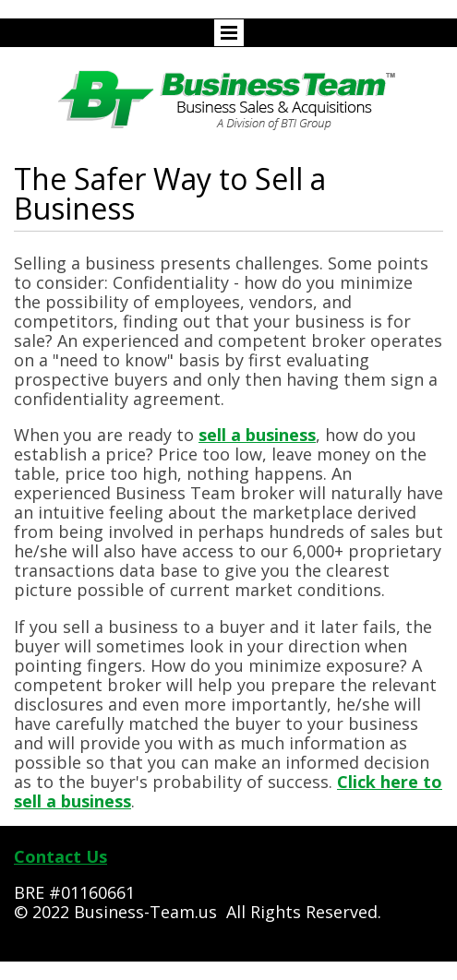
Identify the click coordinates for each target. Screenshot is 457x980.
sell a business (257, 435)
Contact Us (60, 856)
